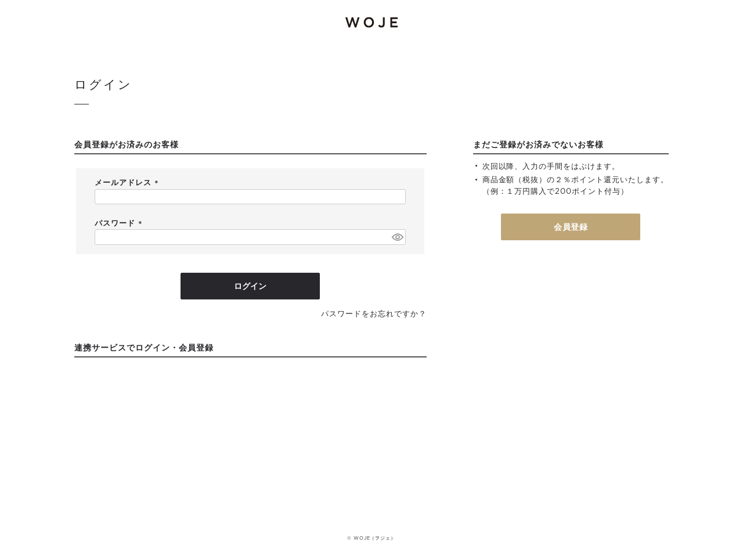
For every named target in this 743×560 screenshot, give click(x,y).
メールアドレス (128, 183)
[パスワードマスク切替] (397, 237)
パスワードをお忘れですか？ (374, 314)
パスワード (120, 224)
